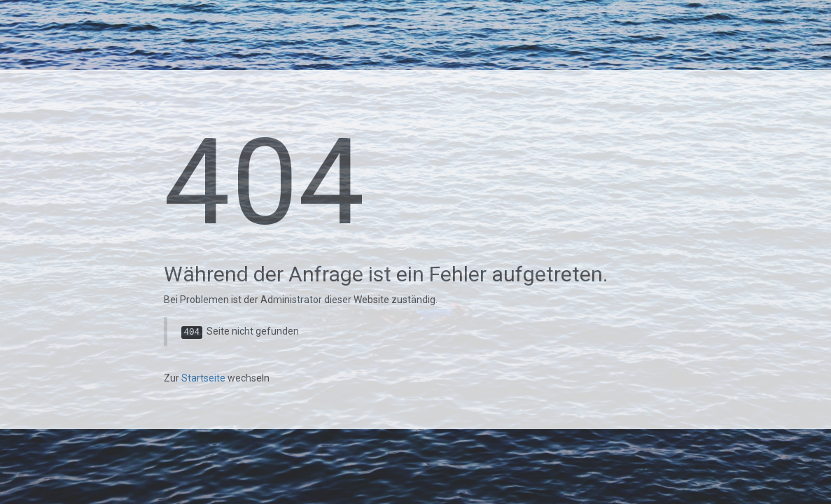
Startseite (203, 378)
